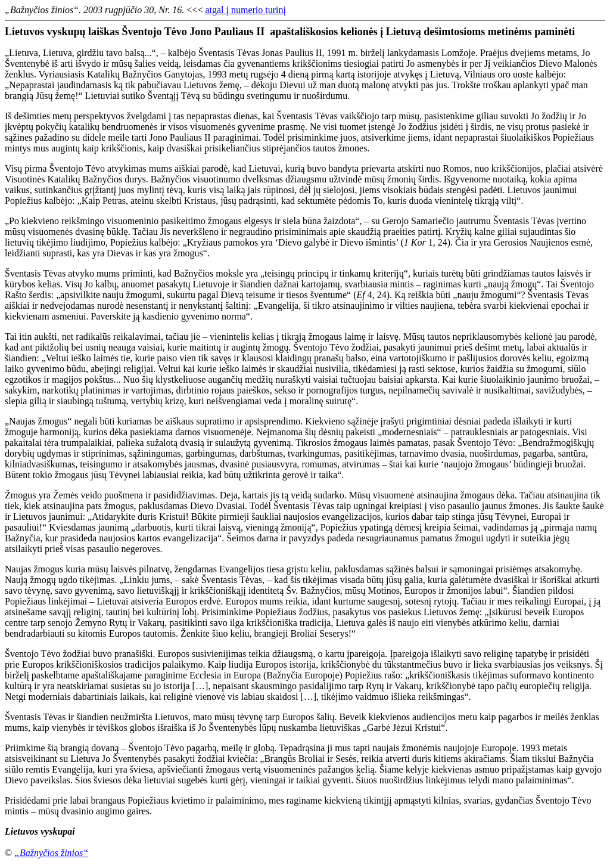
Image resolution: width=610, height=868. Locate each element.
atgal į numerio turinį (245, 10)
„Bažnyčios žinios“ (51, 853)
